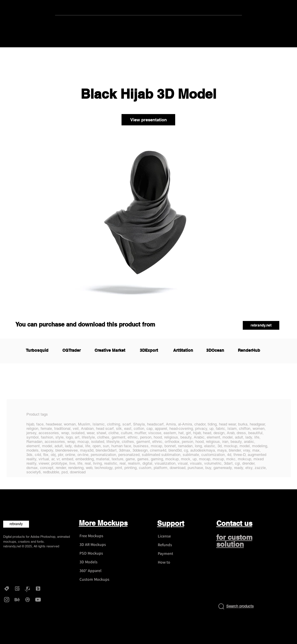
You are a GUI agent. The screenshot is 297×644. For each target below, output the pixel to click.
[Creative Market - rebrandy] (7, 589)
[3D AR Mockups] (97, 545)
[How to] (175, 562)
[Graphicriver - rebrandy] (28, 589)
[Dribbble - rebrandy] (28, 600)
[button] (261, 325)
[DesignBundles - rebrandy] (38, 589)
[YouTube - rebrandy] (38, 600)
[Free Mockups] (97, 536)
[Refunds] (175, 545)
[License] (175, 536)
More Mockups (103, 523)
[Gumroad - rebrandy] (17, 589)
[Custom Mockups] (97, 580)
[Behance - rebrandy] (17, 600)
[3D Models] (97, 562)
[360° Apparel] (97, 571)
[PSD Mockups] (97, 553)
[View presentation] (148, 120)
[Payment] (175, 554)
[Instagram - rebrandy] (7, 600)
